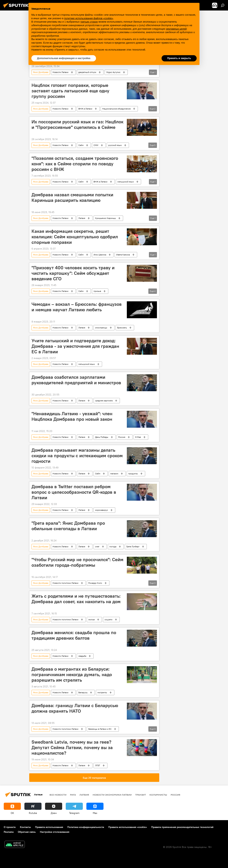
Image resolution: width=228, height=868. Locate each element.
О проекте (10, 827)
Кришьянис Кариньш (105, 218)
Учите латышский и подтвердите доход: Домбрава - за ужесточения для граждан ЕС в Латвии (75, 346)
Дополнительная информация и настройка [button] (64, 58)
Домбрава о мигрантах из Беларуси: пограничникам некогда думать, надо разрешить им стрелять (72, 675)
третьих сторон (89, 22)
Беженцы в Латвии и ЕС (100, 729)
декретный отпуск (87, 72)
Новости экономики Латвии (112, 795)
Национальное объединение (116, 109)
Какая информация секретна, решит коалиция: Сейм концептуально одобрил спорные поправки (75, 237)
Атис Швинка (100, 255)
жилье (91, 619)
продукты (133, 474)
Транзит (141, 795)
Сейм (81, 145)
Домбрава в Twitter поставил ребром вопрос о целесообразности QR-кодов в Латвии (74, 492)
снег (97, 546)
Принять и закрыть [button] (179, 58)
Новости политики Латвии (65, 583)
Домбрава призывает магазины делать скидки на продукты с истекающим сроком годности (77, 456)
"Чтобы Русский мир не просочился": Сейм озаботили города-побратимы (77, 562)
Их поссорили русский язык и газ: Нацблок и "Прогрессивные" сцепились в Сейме (77, 124)
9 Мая (138, 437)
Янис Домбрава (41, 72)
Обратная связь (27, 832)
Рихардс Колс (95, 583)
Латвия (82, 218)
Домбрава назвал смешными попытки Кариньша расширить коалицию (72, 197)
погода (113, 546)
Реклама (9, 832)
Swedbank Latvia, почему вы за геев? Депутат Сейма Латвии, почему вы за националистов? (72, 748)
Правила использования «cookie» (128, 827)
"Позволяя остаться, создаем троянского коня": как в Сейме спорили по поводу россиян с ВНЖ (75, 164)
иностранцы (101, 328)
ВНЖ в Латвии (85, 109)
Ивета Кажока (123, 255)
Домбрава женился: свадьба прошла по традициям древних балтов (74, 635)
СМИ (96, 145)
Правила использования (49, 827)
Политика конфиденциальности (86, 827)
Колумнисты (158, 795)
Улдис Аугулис (113, 72)
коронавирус (102, 510)
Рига (73, 795)
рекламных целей (176, 29)
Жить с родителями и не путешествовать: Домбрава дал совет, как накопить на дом (76, 599)
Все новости (58, 795)
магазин (114, 474)
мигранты (102, 692)
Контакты (25, 827)
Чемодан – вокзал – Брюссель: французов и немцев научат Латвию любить (77, 307)
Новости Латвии (60, 72)
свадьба (82, 656)
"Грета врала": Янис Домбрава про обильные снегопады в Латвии (68, 526)
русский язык (115, 145)
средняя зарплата (104, 401)
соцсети (108, 619)
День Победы (102, 437)
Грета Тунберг (133, 546)
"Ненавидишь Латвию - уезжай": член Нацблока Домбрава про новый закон (72, 416)
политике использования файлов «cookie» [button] (89, 18)
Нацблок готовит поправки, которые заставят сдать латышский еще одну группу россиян (70, 91)
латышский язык (126, 182)
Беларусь (83, 692)
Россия (122, 437)
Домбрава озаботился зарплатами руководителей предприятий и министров (76, 380)
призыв (97, 291)
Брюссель (122, 328)
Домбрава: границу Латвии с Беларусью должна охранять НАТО (75, 708)
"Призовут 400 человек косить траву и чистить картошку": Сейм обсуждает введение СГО (73, 273)
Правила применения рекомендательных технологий (182, 827)
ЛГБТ (98, 765)
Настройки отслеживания (55, 832)
